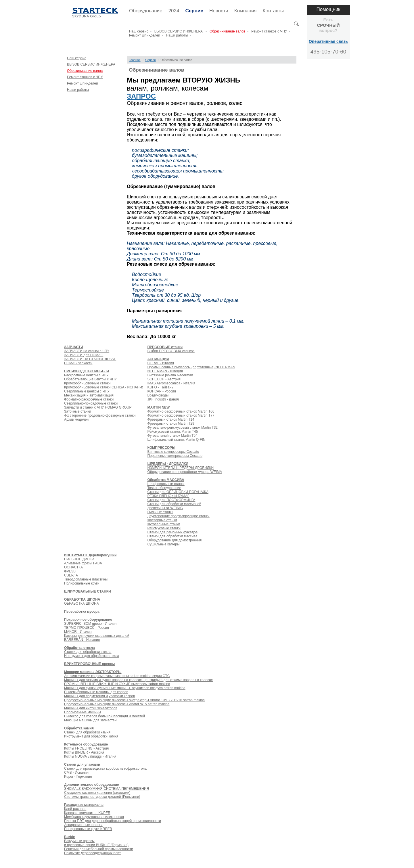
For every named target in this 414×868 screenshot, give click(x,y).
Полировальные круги (82, 583)
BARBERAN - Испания (82, 640)
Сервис (194, 11)
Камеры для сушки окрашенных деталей (97, 636)
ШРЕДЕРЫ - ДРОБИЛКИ (168, 464)
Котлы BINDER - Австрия (84, 752)
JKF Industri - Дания (163, 399)
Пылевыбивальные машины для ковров (96, 692)
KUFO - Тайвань (160, 387)
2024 (174, 11)
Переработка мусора (82, 612)
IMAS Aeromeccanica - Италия (171, 383)
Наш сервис (139, 31)
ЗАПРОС (141, 96)
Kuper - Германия (78, 777)
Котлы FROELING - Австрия (86, 748)
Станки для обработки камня (87, 732)
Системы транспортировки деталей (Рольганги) (102, 797)
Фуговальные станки (164, 524)
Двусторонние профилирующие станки (178, 516)
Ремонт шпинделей (145, 35)
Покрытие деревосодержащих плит (92, 853)
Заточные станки (78, 411)
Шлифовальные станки (166, 484)
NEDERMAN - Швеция (165, 371)
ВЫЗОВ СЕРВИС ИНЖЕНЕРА (179, 31)
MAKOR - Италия (78, 632)
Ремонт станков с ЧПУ (269, 31)
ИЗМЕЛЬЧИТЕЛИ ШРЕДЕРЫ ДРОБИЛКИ (180, 468)
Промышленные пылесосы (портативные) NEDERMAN (191, 367)
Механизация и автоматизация (89, 395)
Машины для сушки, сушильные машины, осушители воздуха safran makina (125, 688)
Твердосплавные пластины (86, 579)
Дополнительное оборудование (91, 785)
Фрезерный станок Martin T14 (171, 419)
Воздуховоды (158, 395)
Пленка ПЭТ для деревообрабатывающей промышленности (113, 821)
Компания (246, 11)
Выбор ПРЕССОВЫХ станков (171, 351)
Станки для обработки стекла (88, 652)
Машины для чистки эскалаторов (91, 708)
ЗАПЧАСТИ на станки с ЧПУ (87, 351)
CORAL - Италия (160, 363)
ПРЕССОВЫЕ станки (165, 347)
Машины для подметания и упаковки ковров (99, 696)
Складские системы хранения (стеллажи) (97, 793)
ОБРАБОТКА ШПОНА (82, 599)
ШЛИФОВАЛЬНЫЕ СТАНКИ (88, 591)
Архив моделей (76, 419)
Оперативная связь (328, 41)
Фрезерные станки (162, 520)
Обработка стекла (79, 648)
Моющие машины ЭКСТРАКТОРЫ (93, 672)
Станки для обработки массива (172, 536)
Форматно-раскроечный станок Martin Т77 (181, 415)
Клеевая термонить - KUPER (87, 813)
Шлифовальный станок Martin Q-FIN (176, 440)
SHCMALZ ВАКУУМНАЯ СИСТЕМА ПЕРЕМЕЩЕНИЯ (107, 789)
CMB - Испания (76, 773)
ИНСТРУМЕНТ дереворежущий (90, 555)
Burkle (69, 837)
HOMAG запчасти (78, 363)
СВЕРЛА (71, 575)
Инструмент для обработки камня (91, 736)
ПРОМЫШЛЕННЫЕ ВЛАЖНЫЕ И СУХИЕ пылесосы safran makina (117, 684)
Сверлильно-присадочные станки (91, 403)
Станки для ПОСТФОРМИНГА (171, 500)
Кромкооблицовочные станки (87, 383)
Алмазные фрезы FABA (83, 563)
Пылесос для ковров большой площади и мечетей (105, 716)
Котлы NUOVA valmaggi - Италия (90, 756)
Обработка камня (79, 728)
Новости (219, 11)
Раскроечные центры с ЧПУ (86, 375)
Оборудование (146, 11)
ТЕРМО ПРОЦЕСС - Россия (87, 628)
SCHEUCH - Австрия (164, 379)
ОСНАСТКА (73, 567)
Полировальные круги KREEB (88, 829)
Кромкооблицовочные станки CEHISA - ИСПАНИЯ (104, 387)
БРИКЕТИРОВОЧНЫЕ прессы (89, 664)
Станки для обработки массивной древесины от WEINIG (174, 506)
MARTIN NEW (158, 407)
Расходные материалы (84, 805)
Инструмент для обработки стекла (92, 656)
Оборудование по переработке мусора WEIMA (185, 472)
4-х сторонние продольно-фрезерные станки (100, 415)
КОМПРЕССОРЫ (161, 448)
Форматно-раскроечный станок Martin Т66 (181, 411)
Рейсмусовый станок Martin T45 (172, 432)
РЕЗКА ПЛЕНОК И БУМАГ (168, 496)
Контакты (273, 11)
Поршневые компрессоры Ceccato (175, 456)
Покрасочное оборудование (88, 620)
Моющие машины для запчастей (90, 720)
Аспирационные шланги (83, 825)
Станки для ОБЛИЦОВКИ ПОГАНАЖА (178, 492)
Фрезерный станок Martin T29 (171, 424)
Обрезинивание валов (227, 31)
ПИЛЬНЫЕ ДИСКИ (79, 559)
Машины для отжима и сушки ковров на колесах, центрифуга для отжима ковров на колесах (138, 680)
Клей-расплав (75, 809)
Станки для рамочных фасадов (172, 532)
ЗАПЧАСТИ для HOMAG (84, 355)
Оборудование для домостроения (174, 540)
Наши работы (177, 35)
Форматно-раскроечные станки (89, 399)
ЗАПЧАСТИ (74, 347)
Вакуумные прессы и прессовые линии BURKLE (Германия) (96, 843)
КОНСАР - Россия (161, 391)
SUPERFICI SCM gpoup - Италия (90, 624)
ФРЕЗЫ (70, 571)
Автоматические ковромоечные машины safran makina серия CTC (117, 676)
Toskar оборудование (164, 488)
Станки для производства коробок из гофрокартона (105, 769)
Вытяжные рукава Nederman (170, 375)
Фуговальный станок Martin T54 (172, 436)
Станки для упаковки (82, 764)
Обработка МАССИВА (166, 480)
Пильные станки (160, 512)
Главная (135, 60)
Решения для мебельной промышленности (99, 849)
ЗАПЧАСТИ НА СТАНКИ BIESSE (90, 359)
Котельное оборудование (86, 744)
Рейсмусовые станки (164, 528)
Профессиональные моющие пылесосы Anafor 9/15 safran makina (117, 704)
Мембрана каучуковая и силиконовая (94, 817)
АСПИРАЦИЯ (158, 359)
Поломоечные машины (83, 712)
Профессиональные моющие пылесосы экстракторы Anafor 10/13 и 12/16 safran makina (134, 700)
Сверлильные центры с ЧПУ (87, 391)
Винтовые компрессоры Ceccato (173, 452)
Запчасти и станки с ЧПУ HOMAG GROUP (98, 407)
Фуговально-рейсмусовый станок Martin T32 (182, 428)
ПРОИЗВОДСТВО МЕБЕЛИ (87, 371)
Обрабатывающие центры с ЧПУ (90, 379)
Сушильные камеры (163, 544)
